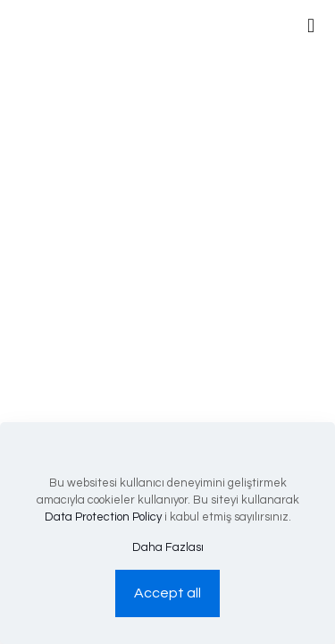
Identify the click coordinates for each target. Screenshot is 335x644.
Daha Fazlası (168, 547)
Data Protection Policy (103, 517)
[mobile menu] (311, 27)
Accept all (167, 593)
